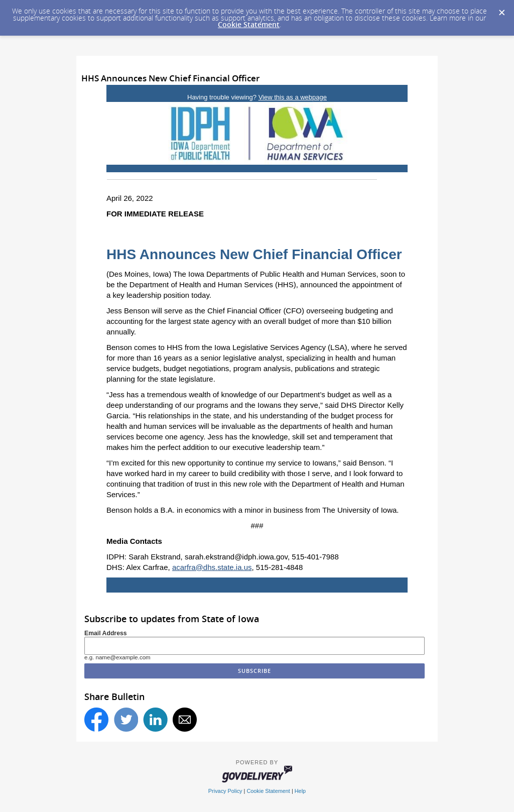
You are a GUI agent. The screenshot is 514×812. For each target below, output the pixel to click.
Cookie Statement (249, 24)
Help (300, 791)
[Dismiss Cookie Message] (501, 10)
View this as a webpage (293, 97)
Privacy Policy (225, 791)
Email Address (106, 633)
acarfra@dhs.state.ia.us (212, 567)
